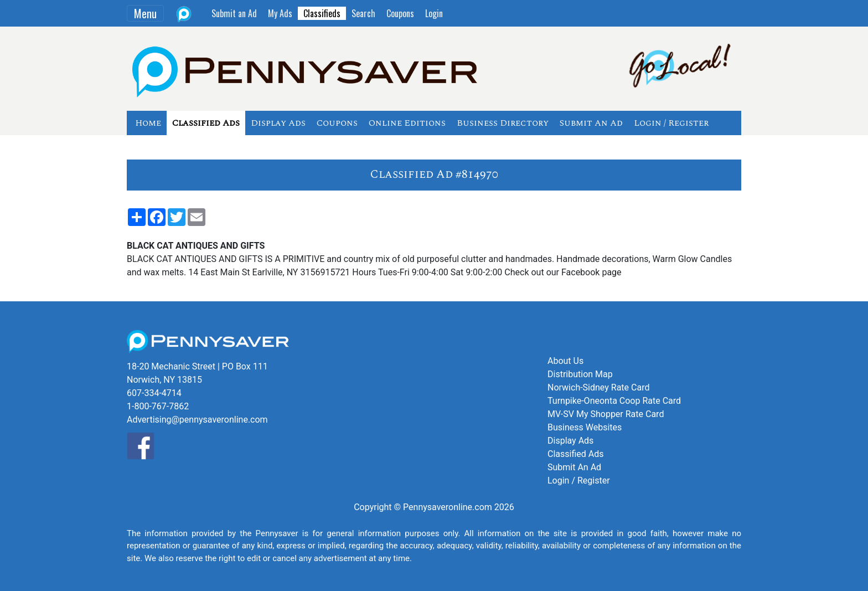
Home (148, 123)
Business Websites (585, 427)
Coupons (400, 13)
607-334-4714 (154, 393)
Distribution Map (580, 374)
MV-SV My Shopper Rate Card (606, 414)
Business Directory (503, 123)
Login (434, 13)
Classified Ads (206, 123)
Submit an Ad (234, 13)
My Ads (280, 13)
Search (363, 13)
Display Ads (278, 123)
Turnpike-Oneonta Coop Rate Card (614, 401)
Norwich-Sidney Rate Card (598, 387)
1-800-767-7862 (158, 406)
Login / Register (671, 123)
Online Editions (407, 123)
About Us (565, 361)
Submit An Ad (591, 123)
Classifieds (322, 13)
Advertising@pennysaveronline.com (197, 420)
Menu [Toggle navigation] (145, 13)
